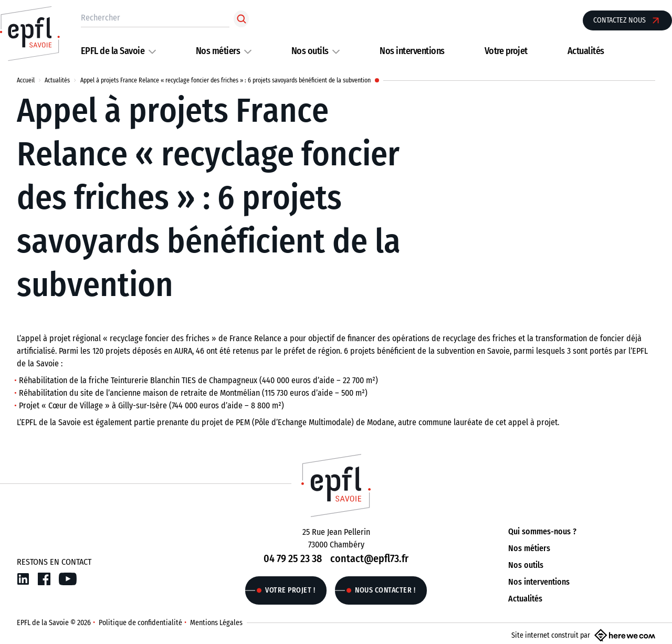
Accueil (26, 80)
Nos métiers (218, 51)
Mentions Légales (216, 623)
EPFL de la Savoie (113, 51)
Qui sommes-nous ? (542, 531)
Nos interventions (412, 51)
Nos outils (310, 51)
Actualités (586, 51)
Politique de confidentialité (140, 623)
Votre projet (506, 51)
